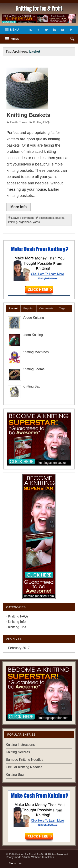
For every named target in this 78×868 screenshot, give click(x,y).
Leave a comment (22, 218)
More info (19, 207)
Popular (28, 308)
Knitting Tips (17, 627)
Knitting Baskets (28, 115)
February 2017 (19, 648)
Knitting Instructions (20, 745)
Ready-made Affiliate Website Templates (30, 857)
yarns (36, 222)
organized (25, 222)
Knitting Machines (36, 352)
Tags (62, 308)
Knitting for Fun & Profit (29, 854)
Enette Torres (19, 122)
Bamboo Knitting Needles (25, 760)
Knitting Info (17, 622)
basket (59, 218)
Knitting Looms (33, 369)
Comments (46, 308)
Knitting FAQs (42, 122)
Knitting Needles (18, 752)
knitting (13, 222)
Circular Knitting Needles (24, 767)
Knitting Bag (31, 386)
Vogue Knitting (33, 318)
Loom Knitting (33, 335)
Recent (13, 308)
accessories (46, 218)
